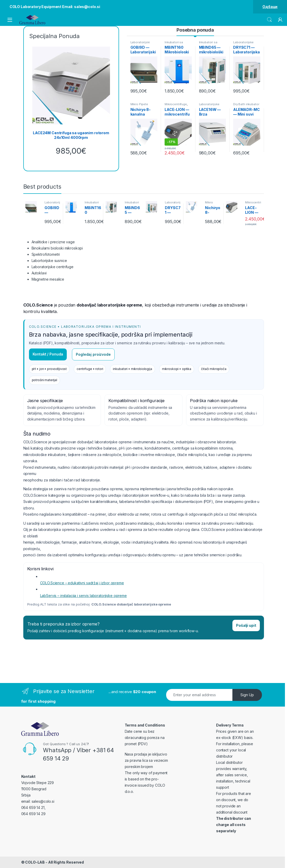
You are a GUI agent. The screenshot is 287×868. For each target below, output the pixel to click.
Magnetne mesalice (48, 279)
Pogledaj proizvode (93, 354)
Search (269, 20)
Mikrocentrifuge (176, 104)
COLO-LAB (35, 862)
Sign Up (247, 695)
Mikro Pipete (139, 104)
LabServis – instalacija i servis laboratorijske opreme (83, 596)
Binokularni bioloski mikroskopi (57, 248)
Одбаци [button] (270, 7)
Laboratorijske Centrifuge (209, 106)
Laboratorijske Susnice (243, 44)
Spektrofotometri (46, 254)
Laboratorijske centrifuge (53, 267)
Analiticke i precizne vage (53, 242)
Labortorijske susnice (49, 261)
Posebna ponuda (195, 30)
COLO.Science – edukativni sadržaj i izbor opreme (82, 583)
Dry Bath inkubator (246, 104)
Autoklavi (39, 273)
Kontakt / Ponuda (48, 354)
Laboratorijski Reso (140, 44)
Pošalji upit (246, 625)
